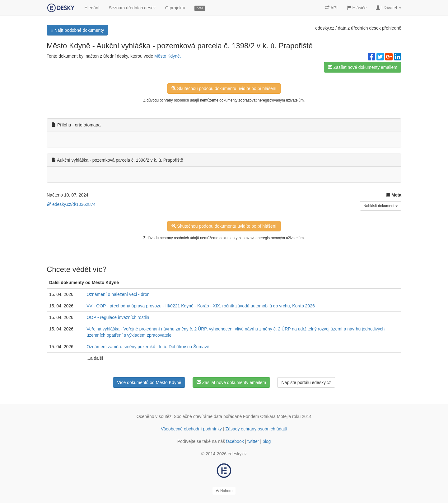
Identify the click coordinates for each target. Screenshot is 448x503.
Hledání (92, 8)
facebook (235, 441)
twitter (253, 441)
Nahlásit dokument (381, 206)
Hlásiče (357, 8)
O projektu (175, 8)
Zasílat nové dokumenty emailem (363, 67)
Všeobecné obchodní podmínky (191, 429)
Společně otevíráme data (198, 416)
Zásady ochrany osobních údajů (256, 429)
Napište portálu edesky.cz (306, 382)
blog (267, 441)
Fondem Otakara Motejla (267, 416)
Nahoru (224, 491)
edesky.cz (325, 28)
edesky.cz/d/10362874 (71, 204)
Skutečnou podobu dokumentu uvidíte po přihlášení (224, 88)
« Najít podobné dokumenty (77, 30)
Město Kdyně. (168, 56)
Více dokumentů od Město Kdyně (149, 382)
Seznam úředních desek (132, 8)
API (331, 8)
